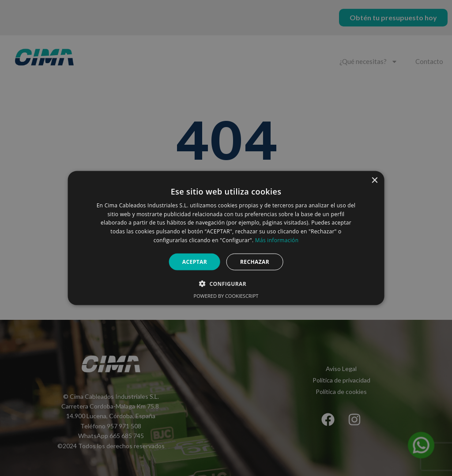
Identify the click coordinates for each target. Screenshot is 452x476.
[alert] (226, 238)
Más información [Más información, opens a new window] (277, 240)
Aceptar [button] (195, 261)
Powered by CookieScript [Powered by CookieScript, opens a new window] (226, 296)
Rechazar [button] (255, 261)
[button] (226, 284)
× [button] (374, 180)
